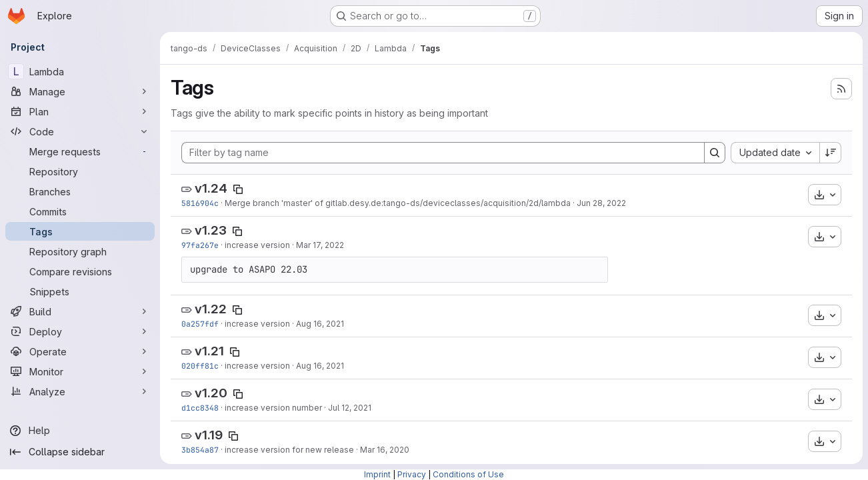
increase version (257, 245)
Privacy (412, 474)
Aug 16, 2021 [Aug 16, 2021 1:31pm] (320, 324)
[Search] (715, 153)
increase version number (273, 408)
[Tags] (80, 231)
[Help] (80, 431)
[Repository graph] (80, 251)
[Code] (80, 131)
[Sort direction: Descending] (831, 153)
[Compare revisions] (80, 271)
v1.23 (211, 230)
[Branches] (80, 191)
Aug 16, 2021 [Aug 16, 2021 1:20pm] (320, 366)
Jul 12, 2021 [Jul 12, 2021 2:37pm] (350, 408)
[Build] (80, 311)
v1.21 (209, 351)
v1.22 (211, 309)
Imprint (377, 474)
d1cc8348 (200, 408)
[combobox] (775, 153)
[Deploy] (80, 331)
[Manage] (80, 91)
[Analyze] (80, 391)
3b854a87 (200, 450)
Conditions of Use (468, 474)
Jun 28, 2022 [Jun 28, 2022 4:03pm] (601, 203)
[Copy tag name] (238, 189)
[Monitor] (80, 371)
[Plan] (80, 111)
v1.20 (211, 393)
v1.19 (209, 435)
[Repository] (80, 171)
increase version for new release (289, 450)
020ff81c (200, 366)
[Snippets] (80, 291)
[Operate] (80, 351)
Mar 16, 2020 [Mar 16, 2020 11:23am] (385, 450)
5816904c (200, 203)
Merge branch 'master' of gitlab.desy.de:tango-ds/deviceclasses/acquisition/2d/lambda (398, 203)
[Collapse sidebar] (80, 452)
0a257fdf (200, 324)
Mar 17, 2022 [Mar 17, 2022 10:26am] (320, 245)
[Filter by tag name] (443, 153)
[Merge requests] (80, 151)
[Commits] (80, 211)
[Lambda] (80, 71)
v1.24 (211, 188)
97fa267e (200, 245)
